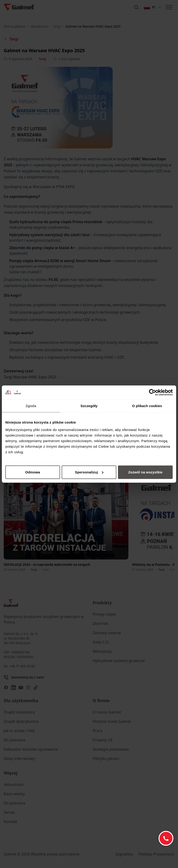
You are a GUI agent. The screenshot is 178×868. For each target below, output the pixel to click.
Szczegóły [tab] (89, 406)
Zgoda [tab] (31, 406)
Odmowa (33, 472)
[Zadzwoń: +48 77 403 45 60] (166, 838)
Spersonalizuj (89, 472)
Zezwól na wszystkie (145, 472)
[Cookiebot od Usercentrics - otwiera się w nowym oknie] (152, 392)
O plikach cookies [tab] (147, 406)
